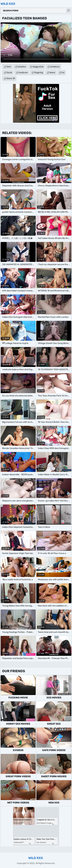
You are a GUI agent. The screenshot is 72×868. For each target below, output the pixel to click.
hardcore (23, 73)
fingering (39, 73)
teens (52, 73)
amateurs (55, 67)
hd (63, 73)
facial (9, 73)
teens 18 (11, 78)
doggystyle (38, 67)
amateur (22, 67)
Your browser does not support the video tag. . (36, 42)
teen (9, 67)
